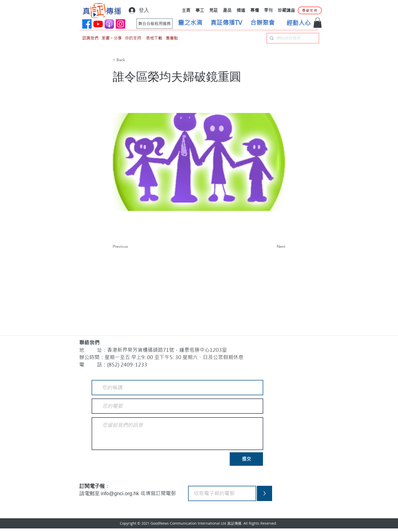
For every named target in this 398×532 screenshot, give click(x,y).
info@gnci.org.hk (121, 493)
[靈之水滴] (190, 23)
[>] (264, 493)
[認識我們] (90, 38)
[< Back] (129, 60)
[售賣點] (172, 38)
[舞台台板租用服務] (155, 24)
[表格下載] (154, 38)
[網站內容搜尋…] (292, 38)
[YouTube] (98, 24)
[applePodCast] (109, 24)
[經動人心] (298, 23)
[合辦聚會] (262, 23)
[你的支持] (133, 38)
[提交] (246, 459)
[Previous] (129, 246)
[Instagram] (120, 24)
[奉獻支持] (310, 10)
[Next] (273, 246)
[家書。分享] (112, 38)
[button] (318, 23)
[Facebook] (87, 24)
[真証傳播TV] (226, 23)
